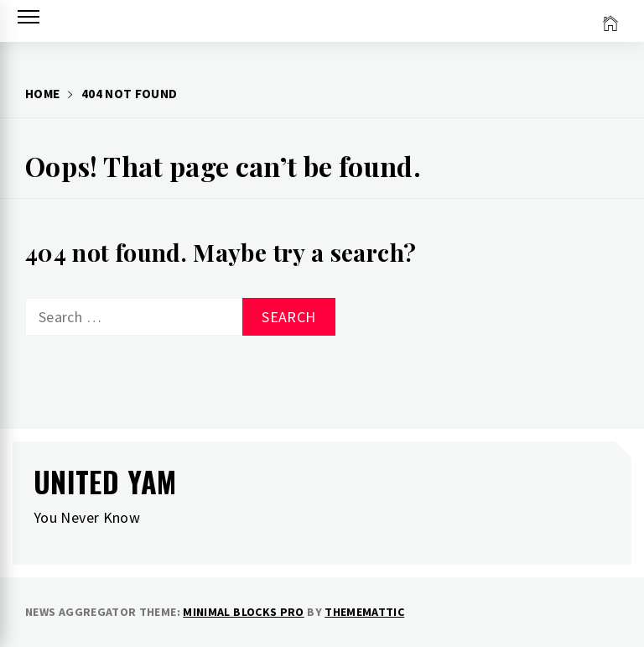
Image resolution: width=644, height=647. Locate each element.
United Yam (105, 481)
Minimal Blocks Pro (243, 612)
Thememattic (364, 612)
